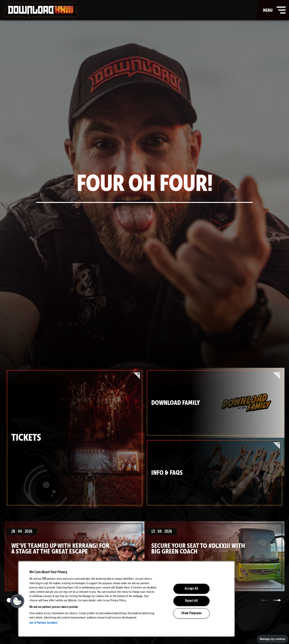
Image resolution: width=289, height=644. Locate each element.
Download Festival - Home (41, 11)
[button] (17, 601)
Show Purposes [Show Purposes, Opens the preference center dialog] (191, 613)
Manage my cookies (273, 639)
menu (273, 10)
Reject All (191, 601)
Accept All (191, 589)
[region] (126, 599)
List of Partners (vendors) (43, 623)
